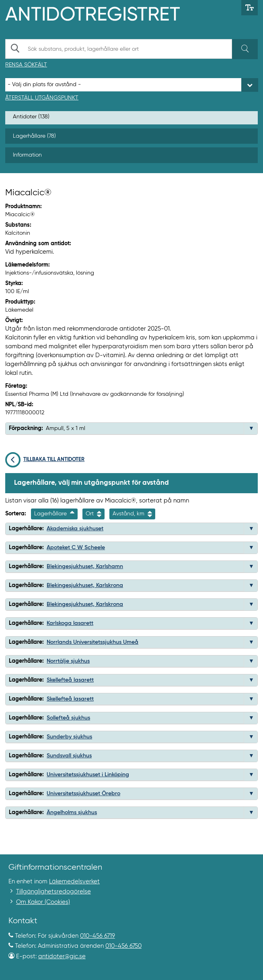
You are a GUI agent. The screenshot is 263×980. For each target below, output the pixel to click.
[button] (251, 428)
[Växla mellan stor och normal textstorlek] (250, 8)
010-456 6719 (98, 936)
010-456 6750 (123, 946)
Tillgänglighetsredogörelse (53, 892)
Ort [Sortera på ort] (93, 514)
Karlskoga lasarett (70, 623)
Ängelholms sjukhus (72, 813)
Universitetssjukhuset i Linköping (88, 775)
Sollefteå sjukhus (68, 718)
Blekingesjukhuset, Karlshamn (85, 566)
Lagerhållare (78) (34, 136)
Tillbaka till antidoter (45, 460)
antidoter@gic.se (62, 956)
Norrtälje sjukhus (68, 661)
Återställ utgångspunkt (42, 98)
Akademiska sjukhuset (75, 529)
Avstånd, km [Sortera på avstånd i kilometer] (132, 514)
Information (27, 155)
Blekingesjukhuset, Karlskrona (85, 585)
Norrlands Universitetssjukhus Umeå (92, 642)
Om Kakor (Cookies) (43, 902)
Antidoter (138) (31, 117)
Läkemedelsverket (74, 882)
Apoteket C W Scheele (76, 548)
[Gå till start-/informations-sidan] (101, 13)
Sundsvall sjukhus (69, 756)
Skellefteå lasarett (70, 680)
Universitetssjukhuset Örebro (83, 794)
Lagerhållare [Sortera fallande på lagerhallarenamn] (54, 514)
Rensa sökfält (26, 65)
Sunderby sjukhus (69, 737)
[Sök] (245, 49)
